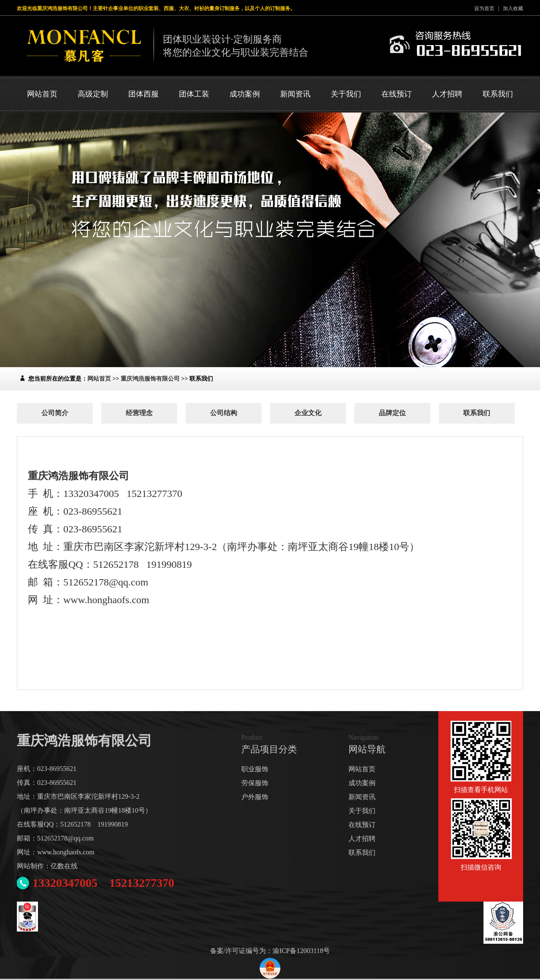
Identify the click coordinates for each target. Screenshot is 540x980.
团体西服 (143, 94)
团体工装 (194, 94)
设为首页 (484, 8)
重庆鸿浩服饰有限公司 (150, 379)
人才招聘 (447, 94)
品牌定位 (392, 413)
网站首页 (42, 94)
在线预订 (397, 94)
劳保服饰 (255, 783)
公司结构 (224, 413)
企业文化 (308, 413)
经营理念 (139, 413)
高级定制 (93, 94)
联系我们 (498, 94)
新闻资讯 (295, 94)
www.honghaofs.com (66, 852)
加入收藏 (513, 8)
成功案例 (245, 94)
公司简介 (55, 413)
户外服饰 (255, 797)
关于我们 (346, 94)
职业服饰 (255, 769)
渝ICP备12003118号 (301, 951)
